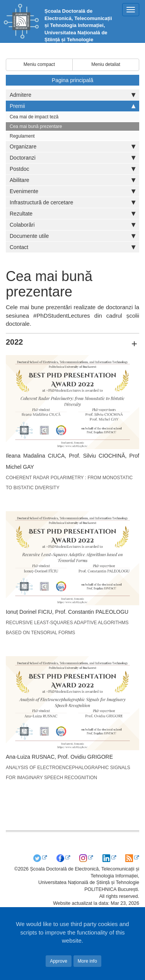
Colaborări (72, 225)
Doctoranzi (72, 158)
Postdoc (72, 169)
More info (87, 961)
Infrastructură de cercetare (72, 202)
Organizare (72, 146)
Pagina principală (72, 80)
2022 (14, 342)
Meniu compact (39, 64)
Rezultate (72, 214)
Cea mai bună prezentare (36, 126)
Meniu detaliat (106, 64)
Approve (59, 961)
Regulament (22, 136)
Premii (72, 106)
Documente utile (72, 236)
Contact (72, 247)
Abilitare (72, 180)
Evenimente (72, 191)
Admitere (72, 95)
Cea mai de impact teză (34, 117)
